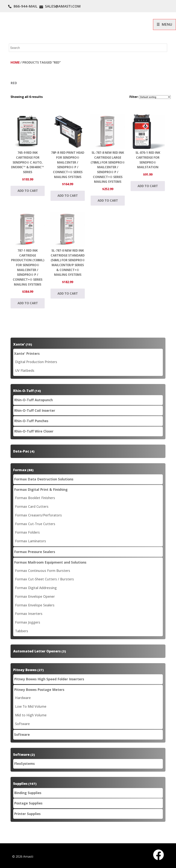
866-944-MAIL (26, 6)
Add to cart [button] (28, 191)
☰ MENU (164, 24)
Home (15, 62)
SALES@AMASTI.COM (63, 6)
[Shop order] (155, 97)
